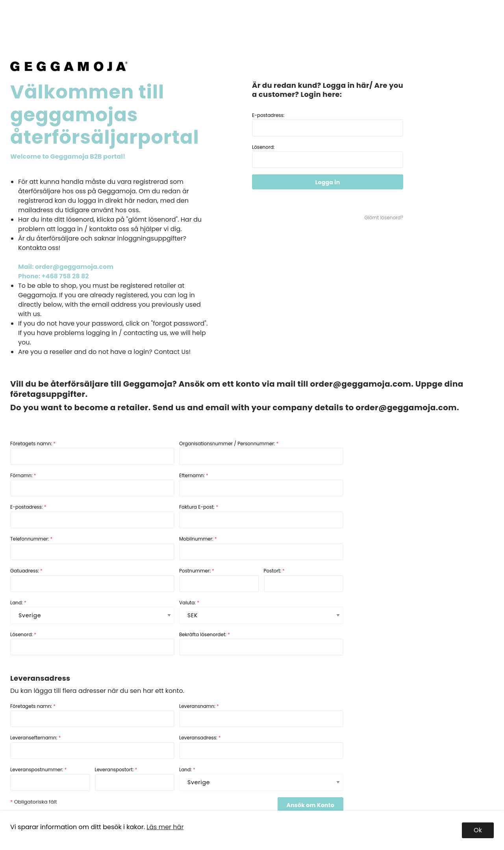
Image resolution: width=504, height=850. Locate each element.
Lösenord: (328, 156)
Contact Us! (172, 352)
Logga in (328, 182)
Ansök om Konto (310, 805)
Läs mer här (165, 827)
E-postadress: (328, 124)
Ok (478, 830)
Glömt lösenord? (384, 218)
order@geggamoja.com (360, 384)
